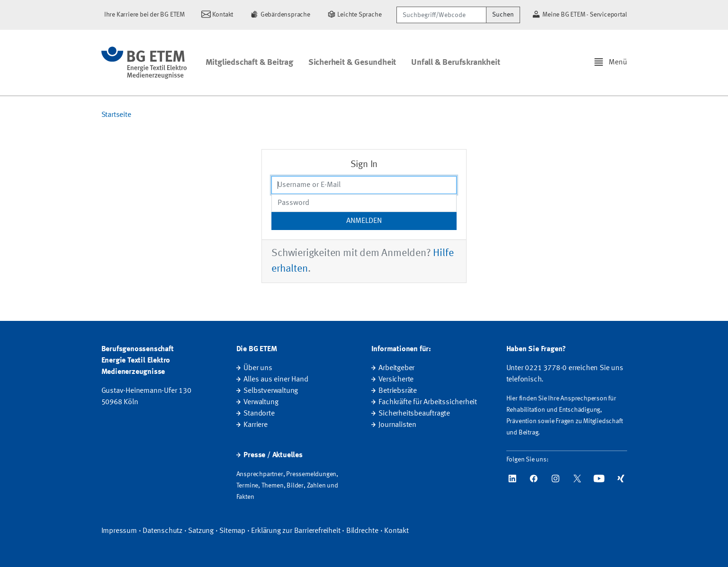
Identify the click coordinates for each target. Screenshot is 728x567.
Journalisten (397, 425)
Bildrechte (362, 531)
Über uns (258, 368)
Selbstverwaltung (271, 391)
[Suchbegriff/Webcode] (441, 15)
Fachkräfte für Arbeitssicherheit (428, 402)
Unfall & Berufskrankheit (455, 62)
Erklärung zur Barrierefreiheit (296, 531)
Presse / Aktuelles (273, 455)
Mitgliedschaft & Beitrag (249, 62)
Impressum (119, 531)
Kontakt (396, 531)
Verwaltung (261, 402)
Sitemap (232, 531)
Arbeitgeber (396, 368)
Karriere (255, 425)
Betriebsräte (398, 391)
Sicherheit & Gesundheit (352, 62)
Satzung (201, 531)
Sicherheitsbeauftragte (414, 414)
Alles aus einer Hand (276, 380)
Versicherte (396, 380)
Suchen (503, 15)
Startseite (116, 115)
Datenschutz (162, 531)
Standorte (259, 414)
